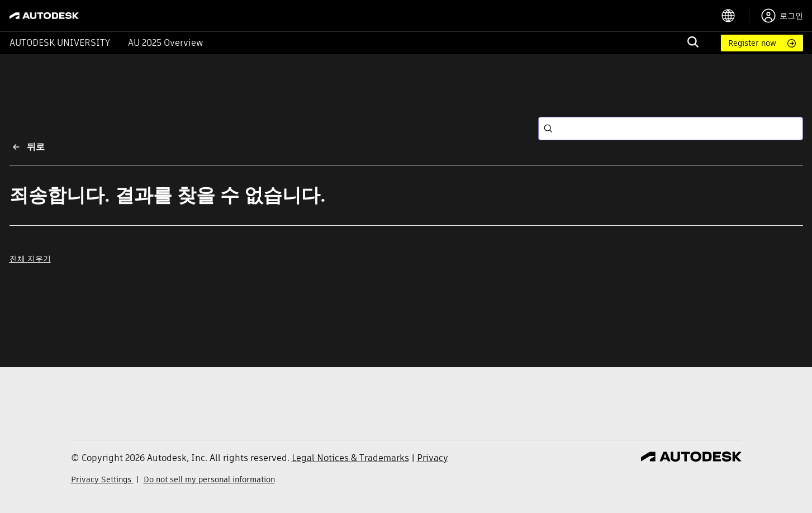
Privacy (433, 458)
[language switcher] (735, 16)
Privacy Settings (102, 479)
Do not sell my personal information (209, 479)
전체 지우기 (30, 259)
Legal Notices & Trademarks (350, 458)
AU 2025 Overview (166, 43)
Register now (752, 43)
